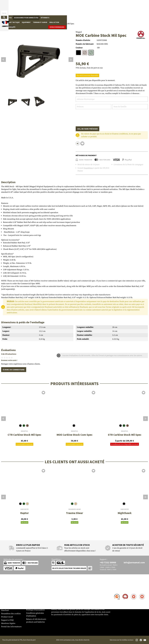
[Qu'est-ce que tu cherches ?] (60, 7)
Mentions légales (8, 623)
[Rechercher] (77, 7)
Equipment (76, 18)
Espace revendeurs (139, 18)
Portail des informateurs (11, 627)
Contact (4, 594)
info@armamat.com (134, 562)
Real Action (104, 18)
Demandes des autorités (36, 603)
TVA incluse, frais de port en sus (89, 68)
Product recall (7, 617)
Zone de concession (34, 594)
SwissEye (25, 509)
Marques (120, 18)
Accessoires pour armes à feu (26, 18)
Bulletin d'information (11, 607)
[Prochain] (71, 60)
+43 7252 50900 (108, 562)
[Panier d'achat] (134, 8)
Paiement (5, 601)
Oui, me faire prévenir (87, 129)
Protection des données (36, 607)
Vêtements (45, 18)
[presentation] (93, 116)
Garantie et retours (9, 604)
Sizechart (5, 610)
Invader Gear (75, 509)
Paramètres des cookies (11, 614)
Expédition (88, 168)
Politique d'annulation (35, 610)
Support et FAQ (7, 620)
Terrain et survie (89, 18)
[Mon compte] (114, 8)
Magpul (79, 32)
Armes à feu (7, 18)
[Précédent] (3, 60)
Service (6, 589)
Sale (112, 18)
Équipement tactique (60, 18)
